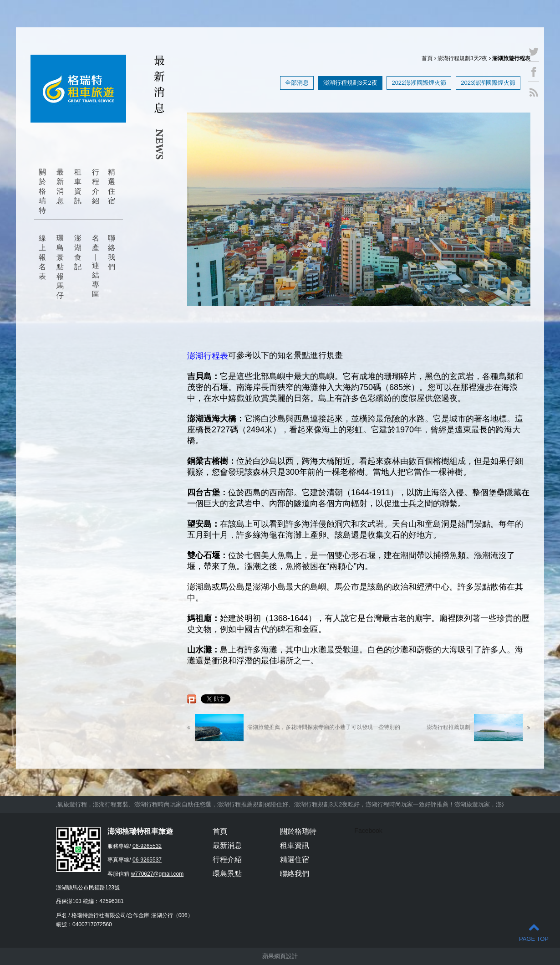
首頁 (427, 58)
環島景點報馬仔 (60, 267)
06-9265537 (147, 860)
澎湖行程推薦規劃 (479, 728)
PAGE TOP (534, 932)
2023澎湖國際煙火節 (488, 83)
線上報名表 (42, 257)
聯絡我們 (112, 252)
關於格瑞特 (42, 191)
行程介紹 (96, 186)
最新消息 (60, 186)
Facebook (368, 831)
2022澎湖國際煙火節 (419, 83)
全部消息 (297, 83)
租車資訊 (78, 186)
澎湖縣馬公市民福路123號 (88, 888)
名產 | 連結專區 (96, 266)
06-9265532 (147, 846)
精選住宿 (112, 186)
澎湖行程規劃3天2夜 (462, 58)
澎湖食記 (78, 252)
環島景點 (227, 874)
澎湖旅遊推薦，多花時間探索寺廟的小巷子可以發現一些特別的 (294, 728)
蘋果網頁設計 (280, 956)
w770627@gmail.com (158, 874)
